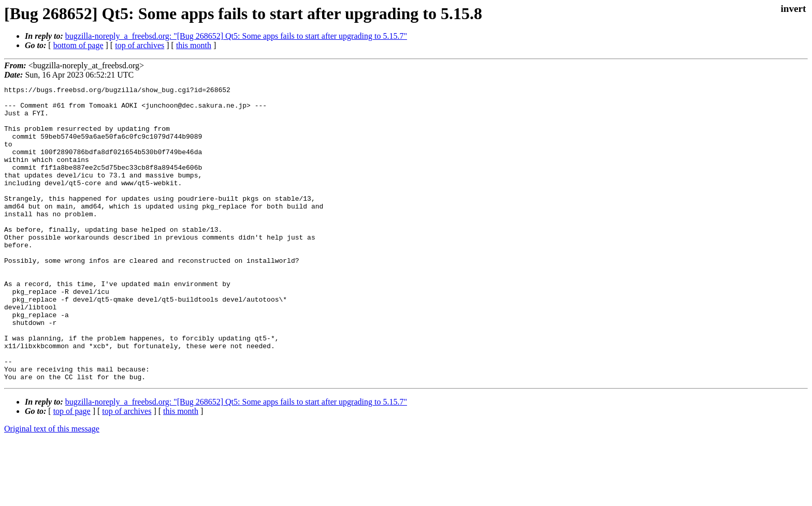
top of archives (140, 45)
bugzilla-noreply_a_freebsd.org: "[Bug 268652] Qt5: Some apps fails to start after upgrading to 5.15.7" (236, 36)
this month (194, 45)
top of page (72, 470)
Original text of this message (52, 488)
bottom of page (78, 45)
